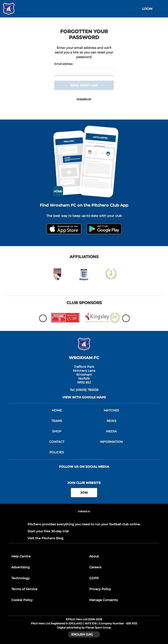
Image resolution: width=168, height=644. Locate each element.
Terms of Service (24, 589)
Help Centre (21, 556)
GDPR (94, 578)
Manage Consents (103, 600)
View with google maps (84, 397)
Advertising (21, 567)
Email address (63, 64)
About (94, 556)
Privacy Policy (100, 589)
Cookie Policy (22, 600)
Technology (21, 578)
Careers (95, 567)
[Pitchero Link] (84, 517)
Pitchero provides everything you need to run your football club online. (84, 524)
